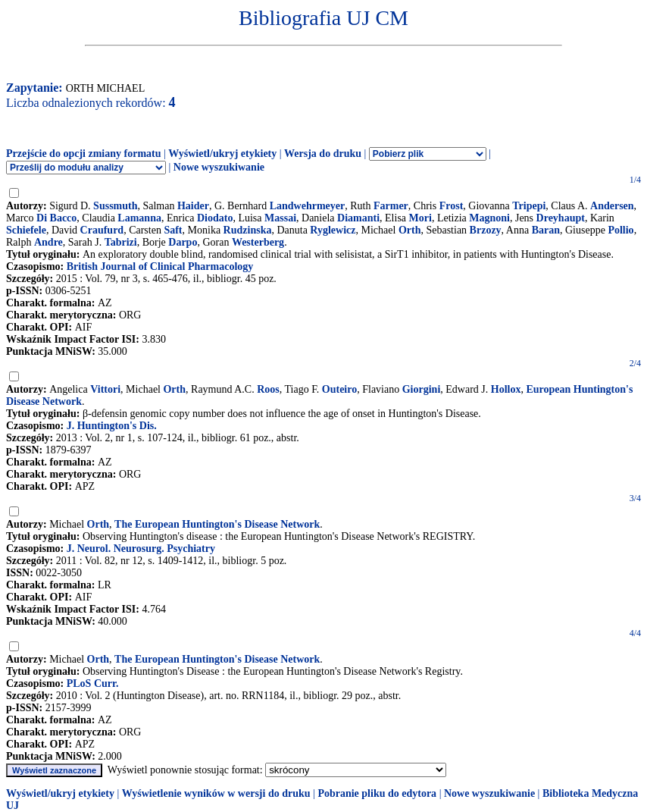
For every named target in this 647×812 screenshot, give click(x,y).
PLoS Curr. (93, 683)
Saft (173, 230)
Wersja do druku (323, 154)
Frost (452, 206)
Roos (268, 389)
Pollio (620, 230)
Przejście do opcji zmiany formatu (84, 154)
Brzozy (486, 230)
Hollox (506, 389)
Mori (420, 218)
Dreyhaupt (561, 218)
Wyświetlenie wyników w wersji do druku (216, 793)
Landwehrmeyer (308, 206)
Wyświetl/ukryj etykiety (222, 154)
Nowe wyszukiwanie (219, 167)
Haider (193, 206)
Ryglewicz (333, 230)
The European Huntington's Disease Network (217, 524)
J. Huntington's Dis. (112, 426)
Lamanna (139, 218)
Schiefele (26, 230)
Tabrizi (121, 242)
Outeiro (339, 389)
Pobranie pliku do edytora (377, 793)
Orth (410, 230)
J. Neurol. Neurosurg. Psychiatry (141, 549)
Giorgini (422, 389)
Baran (546, 230)
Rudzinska (248, 230)
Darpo (183, 242)
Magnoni (489, 218)
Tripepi (529, 206)
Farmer (391, 206)
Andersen (612, 206)
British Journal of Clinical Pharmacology (160, 266)
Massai (280, 218)
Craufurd (102, 230)
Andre (48, 242)
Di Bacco (56, 218)
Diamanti (358, 218)
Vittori (105, 389)
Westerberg (258, 242)
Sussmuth (115, 206)
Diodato (215, 218)
